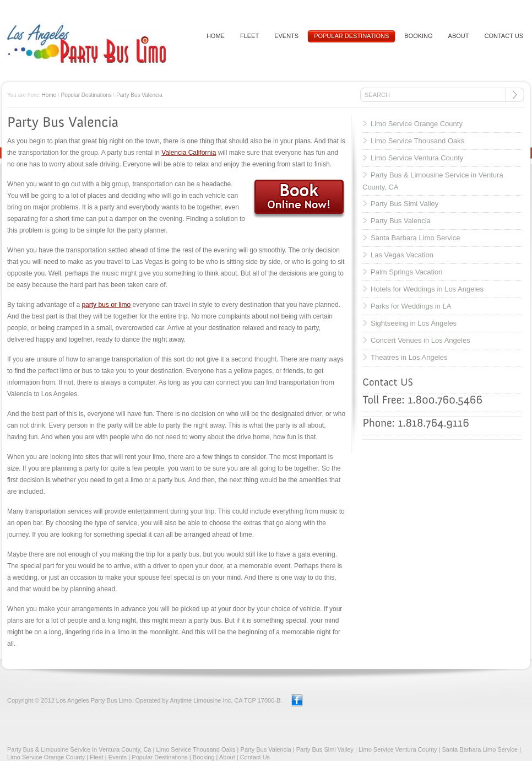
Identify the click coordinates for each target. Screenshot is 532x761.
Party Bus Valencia (139, 95)
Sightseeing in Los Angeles (414, 323)
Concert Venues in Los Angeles (420, 340)
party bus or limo (106, 305)
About (459, 36)
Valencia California (189, 153)
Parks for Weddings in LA (411, 306)
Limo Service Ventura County (417, 158)
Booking (418, 36)
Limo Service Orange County (417, 124)
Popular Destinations (351, 36)
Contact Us (255, 757)
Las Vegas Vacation (402, 255)
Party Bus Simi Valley (405, 204)
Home (49, 95)
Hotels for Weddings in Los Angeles (427, 289)
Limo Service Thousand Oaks (417, 141)
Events (286, 36)
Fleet (249, 36)
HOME (216, 36)
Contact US (504, 36)
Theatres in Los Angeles (409, 357)
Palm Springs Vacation (407, 272)
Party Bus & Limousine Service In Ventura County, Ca (79, 749)
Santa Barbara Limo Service (416, 238)
